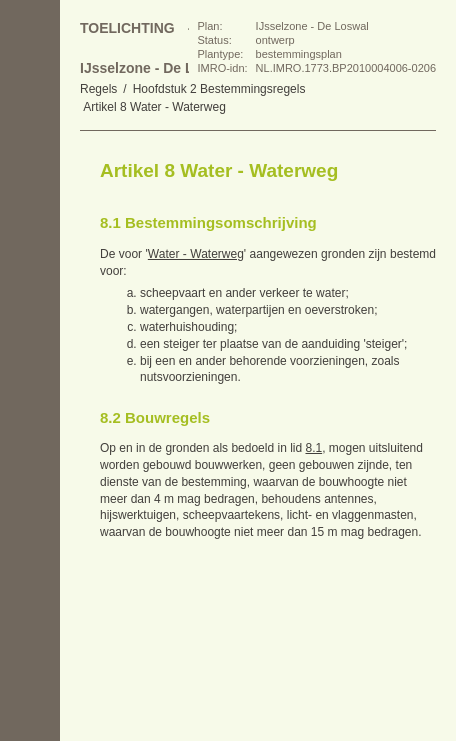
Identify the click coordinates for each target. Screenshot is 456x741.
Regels (98, 89)
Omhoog (30, 290)
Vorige (30, 210)
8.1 (313, 448)
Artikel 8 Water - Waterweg (154, 107)
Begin (30, 170)
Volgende (30, 250)
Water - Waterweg (196, 254)
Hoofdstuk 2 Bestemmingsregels (219, 89)
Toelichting (127, 28)
